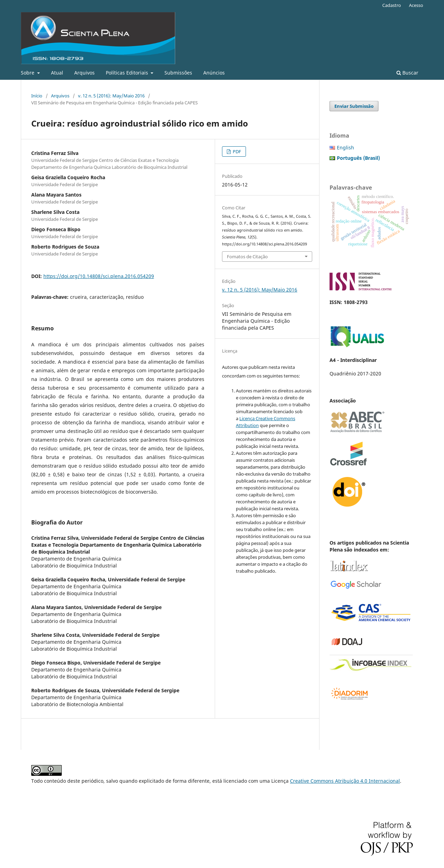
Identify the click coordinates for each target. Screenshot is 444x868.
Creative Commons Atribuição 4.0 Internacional (345, 781)
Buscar (407, 73)
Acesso (416, 5)
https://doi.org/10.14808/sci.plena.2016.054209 (99, 276)
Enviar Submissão (354, 106)
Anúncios (214, 73)
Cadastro (392, 5)
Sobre (28, 73)
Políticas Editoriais (128, 73)
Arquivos (84, 73)
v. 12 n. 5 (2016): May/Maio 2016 (111, 96)
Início (37, 96)
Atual (57, 73)
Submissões (178, 73)
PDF (236, 151)
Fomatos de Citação (247, 257)
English (345, 147)
